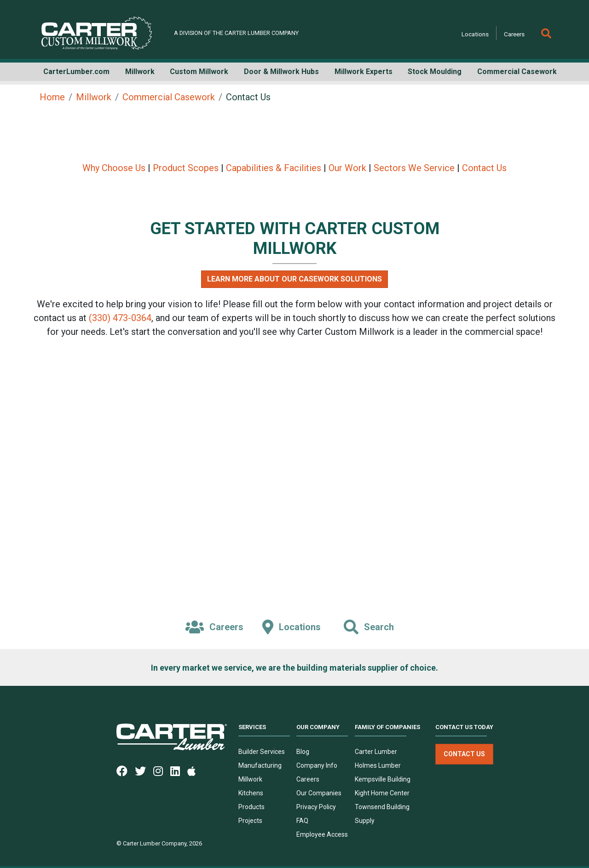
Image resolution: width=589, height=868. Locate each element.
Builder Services (262, 752)
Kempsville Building (383, 779)
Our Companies (319, 793)
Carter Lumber (376, 752)
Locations (475, 34)
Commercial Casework (169, 97)
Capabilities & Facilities (274, 168)
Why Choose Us (114, 168)
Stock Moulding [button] (435, 72)
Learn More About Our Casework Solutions (294, 279)
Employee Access (322, 834)
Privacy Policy (316, 807)
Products (251, 807)
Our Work (347, 168)
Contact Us (484, 168)
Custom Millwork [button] (199, 72)
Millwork (94, 97)
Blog (303, 752)
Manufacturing (260, 765)
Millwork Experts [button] (364, 72)
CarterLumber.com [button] (76, 72)
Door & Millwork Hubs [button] (281, 72)
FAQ (302, 821)
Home (52, 97)
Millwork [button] (140, 72)
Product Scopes (186, 168)
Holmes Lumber (378, 765)
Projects (250, 821)
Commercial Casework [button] (517, 72)
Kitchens (251, 793)
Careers (514, 34)
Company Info (317, 765)
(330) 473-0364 (120, 318)
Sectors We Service (414, 168)
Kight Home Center (382, 793)
